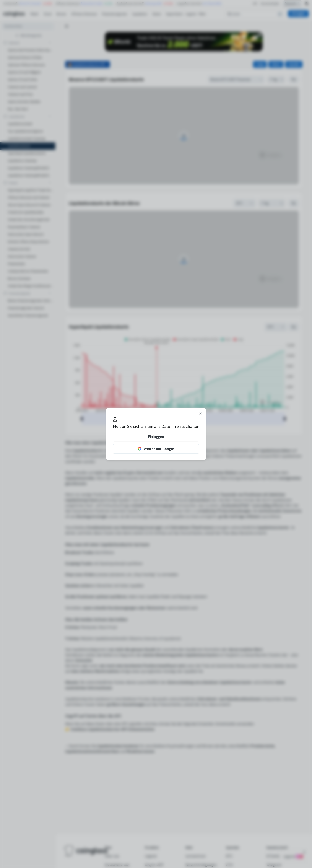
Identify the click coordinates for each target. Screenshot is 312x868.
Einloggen (156, 437)
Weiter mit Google (156, 449)
